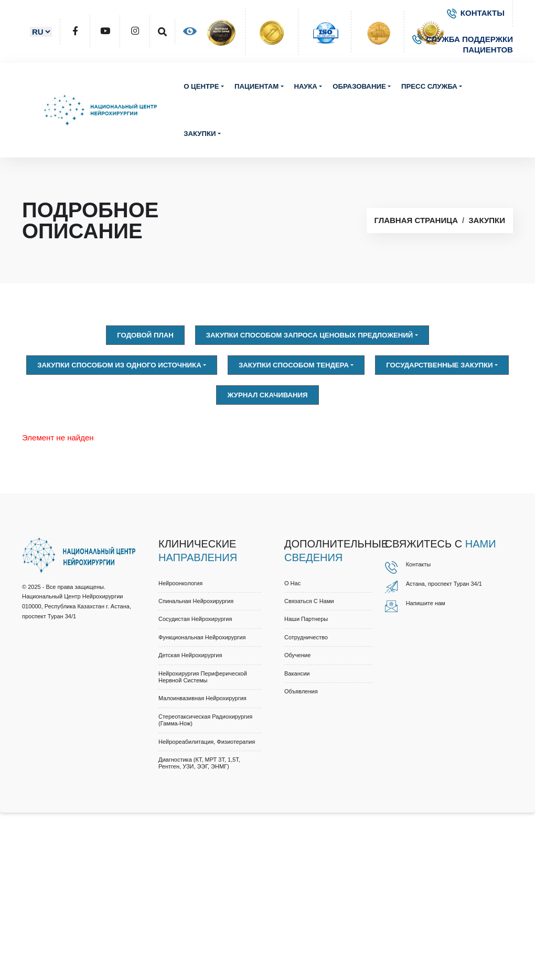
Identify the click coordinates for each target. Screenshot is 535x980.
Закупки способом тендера (294, 365)
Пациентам (256, 86)
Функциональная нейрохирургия (202, 637)
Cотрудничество (306, 637)
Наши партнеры (306, 619)
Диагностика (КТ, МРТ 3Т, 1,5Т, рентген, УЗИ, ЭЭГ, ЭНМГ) (199, 763)
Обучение (297, 655)
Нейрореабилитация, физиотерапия (207, 742)
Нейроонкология (180, 583)
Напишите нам (426, 603)
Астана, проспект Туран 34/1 (444, 584)
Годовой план (145, 335)
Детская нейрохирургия (190, 655)
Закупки (200, 134)
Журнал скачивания (267, 395)
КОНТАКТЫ (476, 13)
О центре (201, 86)
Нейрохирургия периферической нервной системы (203, 677)
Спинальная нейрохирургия (196, 601)
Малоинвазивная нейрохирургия (202, 698)
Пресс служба (429, 86)
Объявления (301, 691)
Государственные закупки (439, 365)
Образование (359, 86)
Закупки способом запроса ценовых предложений (310, 335)
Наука (306, 86)
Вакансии (297, 673)
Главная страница (416, 220)
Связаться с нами (309, 601)
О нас (292, 583)
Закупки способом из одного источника (119, 365)
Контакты (419, 564)
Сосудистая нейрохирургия (195, 619)
